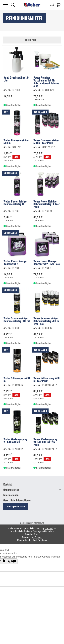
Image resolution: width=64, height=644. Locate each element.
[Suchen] (13, 5)
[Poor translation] (12, 561)
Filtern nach (32, 40)
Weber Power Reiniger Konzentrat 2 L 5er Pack (47, 263)
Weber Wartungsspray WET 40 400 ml (15, 441)
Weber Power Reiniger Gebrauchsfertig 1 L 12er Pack (47, 204)
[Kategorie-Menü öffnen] (6, 5)
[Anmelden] (52, 5)
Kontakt (32, 484)
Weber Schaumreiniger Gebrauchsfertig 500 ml (17, 320)
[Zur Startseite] (32, 5)
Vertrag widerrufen (16, 507)
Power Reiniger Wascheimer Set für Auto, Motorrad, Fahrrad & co (46, 82)
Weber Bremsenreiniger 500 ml (16, 142)
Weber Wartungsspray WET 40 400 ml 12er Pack (45, 442)
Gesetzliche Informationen (32, 500)
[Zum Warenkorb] (58, 5)
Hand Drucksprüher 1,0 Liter (16, 79)
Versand (49, 528)
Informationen (32, 495)
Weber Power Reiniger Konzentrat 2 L (16, 263)
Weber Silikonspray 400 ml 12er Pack (47, 380)
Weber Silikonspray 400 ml (17, 380)
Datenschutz (26, 523)
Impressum (39, 523)
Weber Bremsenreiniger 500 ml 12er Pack (46, 142)
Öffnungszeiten (32, 490)
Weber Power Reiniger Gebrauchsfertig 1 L (16, 203)
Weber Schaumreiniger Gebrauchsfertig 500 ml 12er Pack (47, 321)
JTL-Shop (38, 537)
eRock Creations (39, 540)
